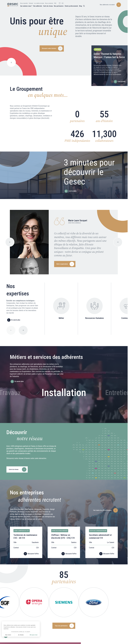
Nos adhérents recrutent (107, 5)
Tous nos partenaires (61, 626)
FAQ (55, 3)
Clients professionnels (71, 6)
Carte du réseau (48, 6)
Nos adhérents (38, 6)
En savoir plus (16, 320)
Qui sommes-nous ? (26, 6)
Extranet (31, 3)
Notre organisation (62, 264)
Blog (81, 6)
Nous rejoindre (24, 3)
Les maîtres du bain (39, 3)
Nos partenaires (59, 6)
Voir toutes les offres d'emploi (102, 510)
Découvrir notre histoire (49, 48)
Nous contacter (49, 3)
